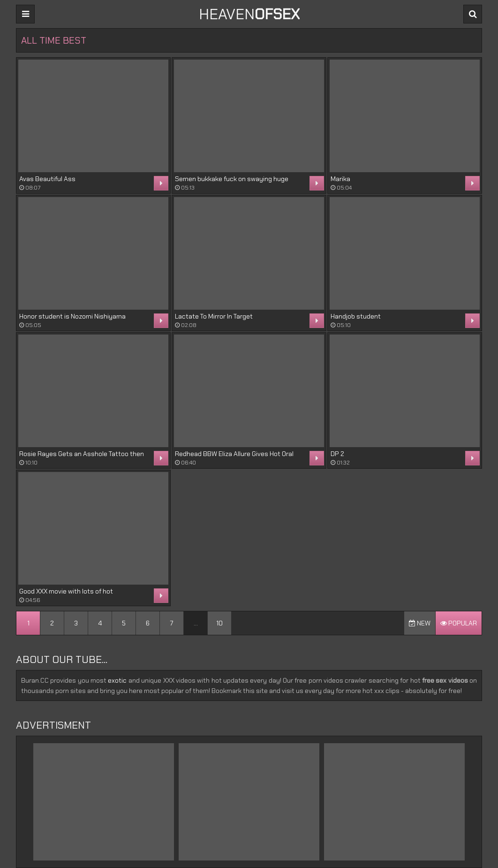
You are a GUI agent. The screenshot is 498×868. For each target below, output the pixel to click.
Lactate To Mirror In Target (214, 316)
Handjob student (356, 316)
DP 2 (337, 454)
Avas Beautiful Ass (47, 179)
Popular (459, 623)
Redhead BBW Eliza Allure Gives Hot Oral (234, 454)
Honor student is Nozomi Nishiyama (72, 316)
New (420, 623)
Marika (340, 179)
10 (219, 623)
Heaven (249, 14)
